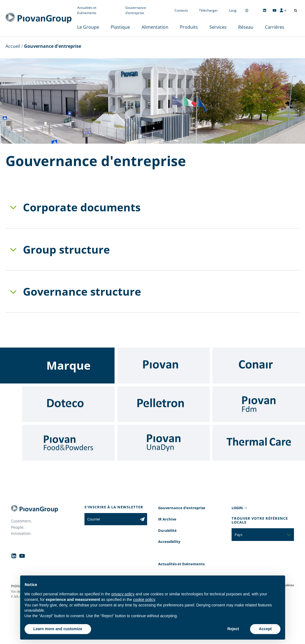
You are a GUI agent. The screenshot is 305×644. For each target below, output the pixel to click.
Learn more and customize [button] (58, 629)
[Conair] (259, 366)
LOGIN (237, 508)
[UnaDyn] (164, 443)
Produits (189, 27)
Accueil (13, 46)
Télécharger (208, 10)
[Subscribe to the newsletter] (142, 519)
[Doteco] (68, 404)
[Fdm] (259, 404)
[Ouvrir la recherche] (296, 10)
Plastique (120, 27)
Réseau (246, 27)
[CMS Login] (283, 10)
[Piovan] (164, 366)
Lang (233, 10)
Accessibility (169, 542)
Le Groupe (88, 27)
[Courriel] (111, 519)
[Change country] (247, 10)
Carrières (275, 27)
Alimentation (155, 27)
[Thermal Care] (259, 443)
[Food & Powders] (68, 443)
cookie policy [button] (144, 600)
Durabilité (167, 530)
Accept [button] (265, 629)
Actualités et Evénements (87, 10)
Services (218, 27)
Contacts (181, 10)
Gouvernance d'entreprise (136, 10)
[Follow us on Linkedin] (265, 10)
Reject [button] (233, 629)
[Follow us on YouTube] (274, 10)
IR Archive (167, 519)
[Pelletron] (164, 404)
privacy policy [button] (123, 594)
